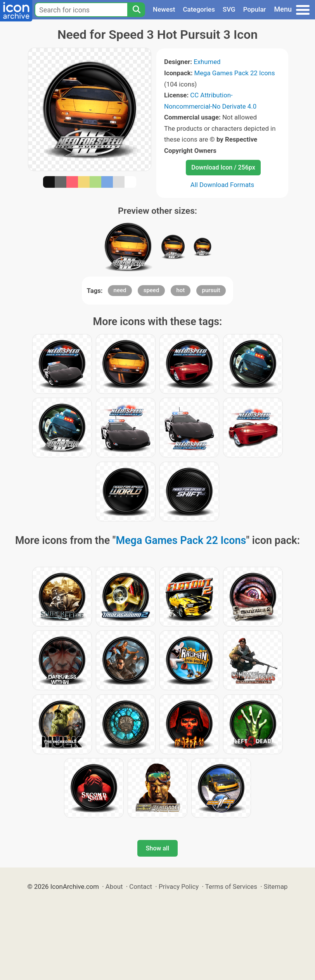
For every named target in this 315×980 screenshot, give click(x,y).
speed (151, 290)
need (120, 290)
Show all (157, 848)
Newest (164, 9)
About (114, 887)
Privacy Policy (179, 887)
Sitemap (276, 887)
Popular (255, 9)
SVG (229, 9)
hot (181, 290)
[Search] (136, 10)
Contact (141, 887)
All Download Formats (222, 185)
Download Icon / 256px (223, 167)
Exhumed (207, 62)
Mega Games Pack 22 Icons (235, 73)
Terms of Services (231, 887)
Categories (199, 9)
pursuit (211, 290)
